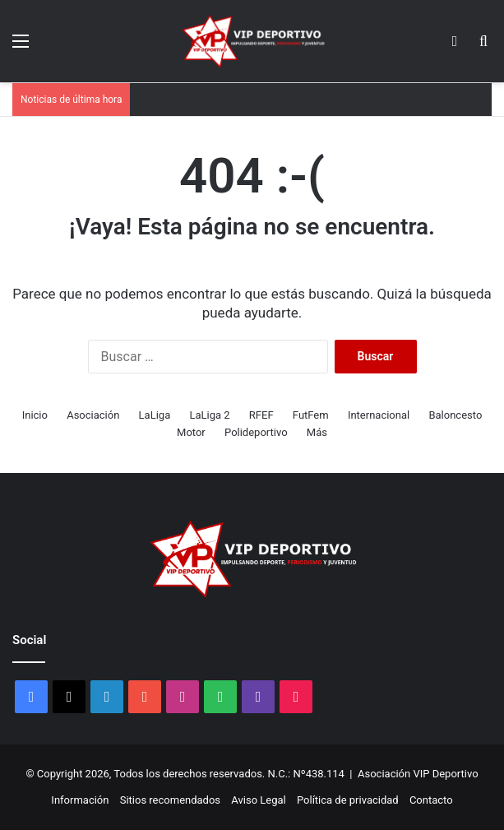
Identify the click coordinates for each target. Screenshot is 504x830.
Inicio (35, 415)
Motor (191, 432)
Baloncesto (455, 415)
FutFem (311, 415)
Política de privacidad (348, 800)
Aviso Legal (258, 800)
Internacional (379, 415)
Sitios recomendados (170, 800)
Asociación (93, 415)
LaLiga (155, 415)
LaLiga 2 (209, 415)
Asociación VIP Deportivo (418, 774)
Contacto (431, 800)
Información (80, 800)
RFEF (261, 415)
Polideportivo (256, 432)
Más (317, 432)
